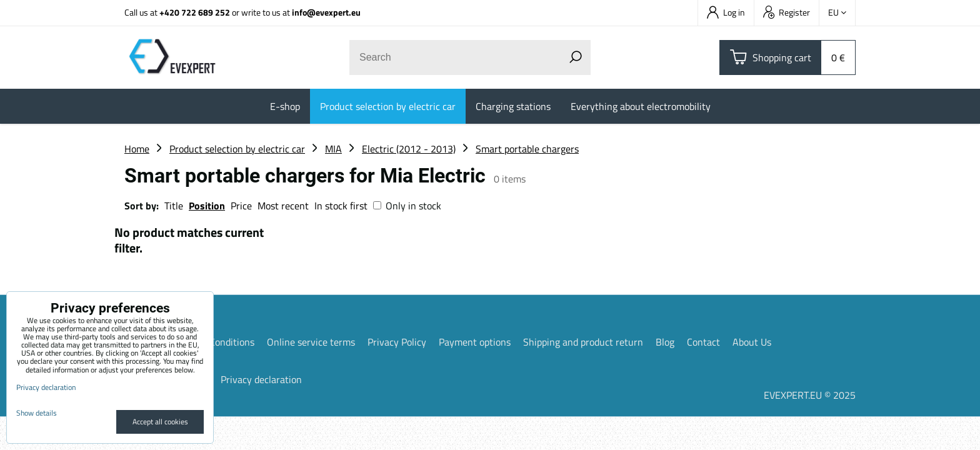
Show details (37, 413)
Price (241, 206)
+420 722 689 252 (195, 12)
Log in (726, 12)
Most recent (283, 206)
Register (787, 12)
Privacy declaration (261, 379)
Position (207, 206)
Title (174, 206)
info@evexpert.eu (326, 12)
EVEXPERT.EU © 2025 (810, 395)
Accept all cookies (160, 422)
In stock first (341, 206)
